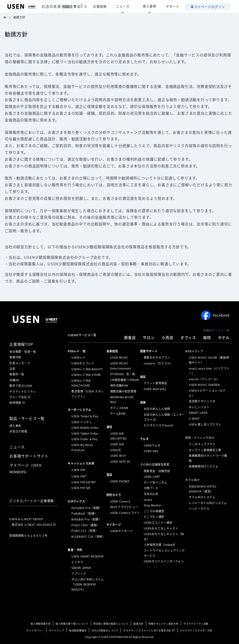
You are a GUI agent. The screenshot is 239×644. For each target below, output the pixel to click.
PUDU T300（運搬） (86, 525)
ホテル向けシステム (202, 497)
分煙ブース (151, 488)
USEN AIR (117, 444)
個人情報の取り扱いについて (72, 624)
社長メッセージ (20, 363)
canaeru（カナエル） (158, 363)
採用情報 (15, 403)
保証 (143, 377)
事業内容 (15, 357)
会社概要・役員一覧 (23, 352)
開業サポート (149, 351)
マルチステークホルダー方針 (196, 630)
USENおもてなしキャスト (161, 528)
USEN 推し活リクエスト (205, 424)
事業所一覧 (17, 374)
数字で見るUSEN (21, 386)
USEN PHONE (120, 481)
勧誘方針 (139, 624)
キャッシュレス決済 (81, 463)
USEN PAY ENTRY (83, 482)
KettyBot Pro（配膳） (87, 508)
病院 (207, 337)
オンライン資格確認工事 (205, 450)
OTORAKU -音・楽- (123, 374)
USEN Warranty (155, 389)
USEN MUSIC (119, 357)
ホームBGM (118, 413)
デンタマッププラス (202, 444)
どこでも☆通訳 (154, 517)
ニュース (134, 6)
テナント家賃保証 (156, 383)
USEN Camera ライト (125, 513)
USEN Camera (120, 501)
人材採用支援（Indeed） (160, 545)
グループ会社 (18, 397)
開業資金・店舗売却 (157, 471)
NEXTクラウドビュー (124, 507)
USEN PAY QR (81, 488)
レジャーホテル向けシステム (208, 503)
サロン (149, 337)
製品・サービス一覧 (27, 418)
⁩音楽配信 (112, 351)
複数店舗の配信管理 (123, 391)
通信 (109, 427)
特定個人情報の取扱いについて (111, 624)
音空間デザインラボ (202, 401)
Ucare (148, 499)
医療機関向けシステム (204, 466)
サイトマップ (57, 630)
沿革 (12, 369)
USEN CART (152, 477)
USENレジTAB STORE (86, 375)
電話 (109, 475)
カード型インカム (156, 482)
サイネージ (114, 525)
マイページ (25, 468)
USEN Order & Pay (84, 439)
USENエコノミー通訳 (158, 523)
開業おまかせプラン (157, 357)
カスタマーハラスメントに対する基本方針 (147, 630)
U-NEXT (194, 419)
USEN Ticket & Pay (85, 416)
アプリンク (79, 574)
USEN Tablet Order (85, 433)
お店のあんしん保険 (157, 409)
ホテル (224, 337)
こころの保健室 (154, 511)
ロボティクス (76, 501)
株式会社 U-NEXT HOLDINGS (32, 525)
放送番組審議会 (78, 630)
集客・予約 (75, 550)
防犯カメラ (114, 495)
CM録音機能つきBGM (125, 380)
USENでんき (152, 445)
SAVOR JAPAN (81, 568)
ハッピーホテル (199, 509)
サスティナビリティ (23, 391)
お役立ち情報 (18, 431)
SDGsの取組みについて (105, 630)
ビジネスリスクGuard (158, 425)
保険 (143, 402)
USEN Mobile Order (85, 428)
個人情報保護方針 (41, 624)
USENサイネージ (121, 531)
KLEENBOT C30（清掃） (88, 537)
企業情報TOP (21, 344)
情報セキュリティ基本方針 (163, 624)
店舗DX (14, 380)
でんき (144, 439)
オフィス (188, 337)
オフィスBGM (119, 408)
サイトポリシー (35, 630)
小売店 (167, 337)
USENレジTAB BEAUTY (87, 369)
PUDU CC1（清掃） (85, 531)
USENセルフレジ (83, 363)
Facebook (215, 315)
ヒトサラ (77, 562)
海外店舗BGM (119, 385)
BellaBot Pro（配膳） (86, 519)
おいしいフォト (199, 407)
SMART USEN (198, 413)
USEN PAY (78, 470)
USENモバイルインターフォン (164, 561)
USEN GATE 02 (120, 461)
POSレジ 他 (77, 351)
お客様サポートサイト (29, 456)
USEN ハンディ (82, 422)
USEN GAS (151, 451)
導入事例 (153, 6)
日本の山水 (151, 494)
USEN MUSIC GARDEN (204, 385)
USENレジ (78, 357)
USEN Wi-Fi (118, 456)
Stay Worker (153, 505)
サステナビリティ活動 (196, 624)
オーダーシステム (79, 410)
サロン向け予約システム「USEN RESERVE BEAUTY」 (88, 584)
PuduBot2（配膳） (84, 513)
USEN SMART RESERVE (88, 556)
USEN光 (116, 450)
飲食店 (130, 337)
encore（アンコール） (204, 379)
